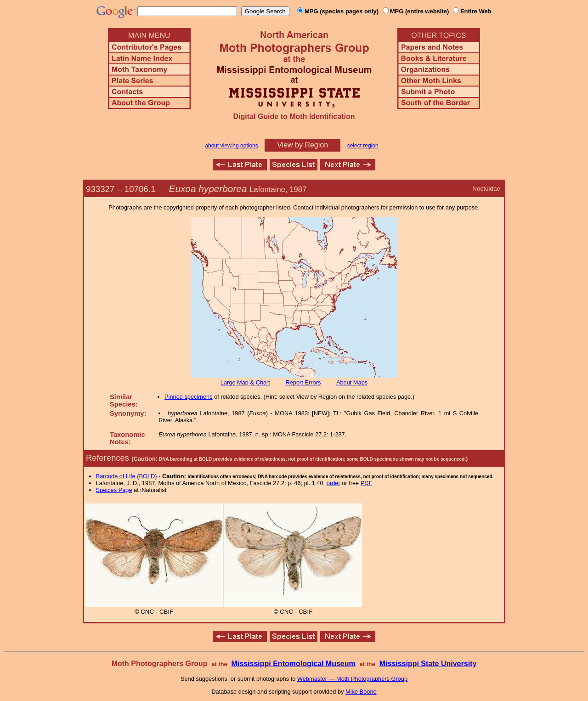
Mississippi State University (428, 664)
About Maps (352, 382)
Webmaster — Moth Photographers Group (352, 679)
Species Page (114, 490)
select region (363, 146)
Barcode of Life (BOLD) (127, 476)
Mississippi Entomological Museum (293, 664)
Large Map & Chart (245, 382)
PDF (367, 483)
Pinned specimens (189, 397)
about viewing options (231, 146)
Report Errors (303, 382)
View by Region (302, 145)
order (334, 483)
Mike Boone (361, 692)
